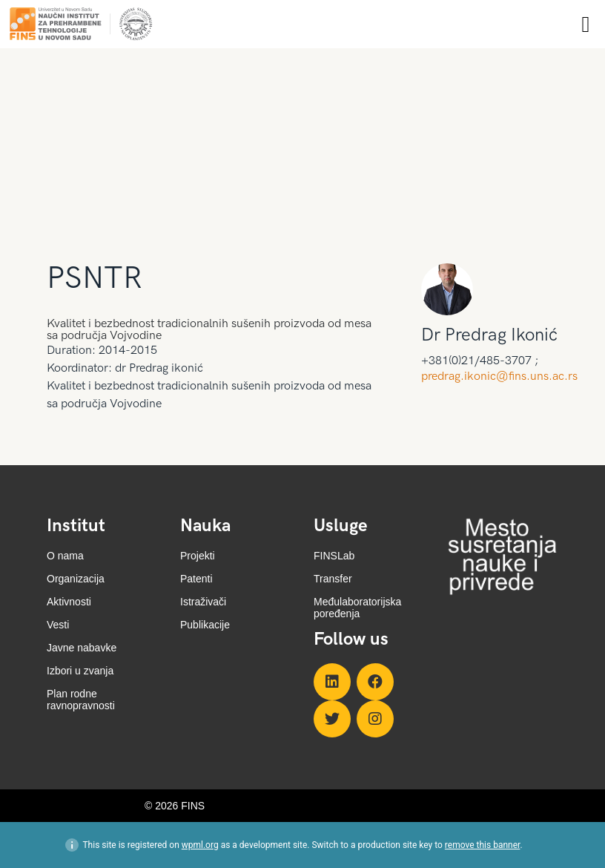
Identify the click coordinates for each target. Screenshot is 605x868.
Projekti (198, 556)
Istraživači (203, 602)
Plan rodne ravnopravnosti (81, 700)
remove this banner (483, 845)
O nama (65, 556)
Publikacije (205, 625)
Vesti (58, 625)
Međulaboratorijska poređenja (357, 608)
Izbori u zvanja (80, 671)
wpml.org (200, 845)
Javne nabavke (82, 648)
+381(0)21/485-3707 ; (480, 361)
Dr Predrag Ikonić (489, 335)
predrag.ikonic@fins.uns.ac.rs (499, 377)
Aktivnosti (69, 602)
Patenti (196, 579)
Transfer (333, 579)
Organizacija (76, 579)
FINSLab (334, 556)
